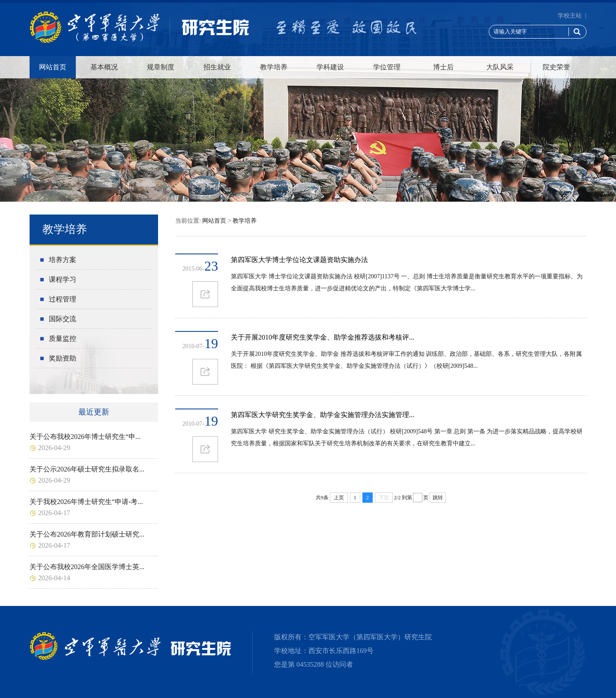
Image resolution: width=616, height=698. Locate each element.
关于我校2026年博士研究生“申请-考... (86, 502)
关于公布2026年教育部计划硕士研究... (87, 534)
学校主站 (570, 16)
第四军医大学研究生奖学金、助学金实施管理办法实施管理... (323, 415)
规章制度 (161, 67)
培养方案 (63, 260)
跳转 (438, 498)
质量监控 (63, 339)
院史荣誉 (556, 67)
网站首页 (53, 67)
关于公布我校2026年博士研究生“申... (85, 437)
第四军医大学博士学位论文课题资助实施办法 (299, 260)
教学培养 (274, 67)
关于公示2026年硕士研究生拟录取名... (87, 469)
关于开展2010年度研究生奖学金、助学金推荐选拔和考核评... (323, 337)
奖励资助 (63, 358)
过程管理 (63, 299)
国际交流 (63, 319)
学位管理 (387, 67)
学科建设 (330, 67)
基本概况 (104, 67)
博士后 (443, 67)
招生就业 (217, 67)
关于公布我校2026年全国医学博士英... (87, 567)
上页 (339, 498)
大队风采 (500, 67)
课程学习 (63, 279)
